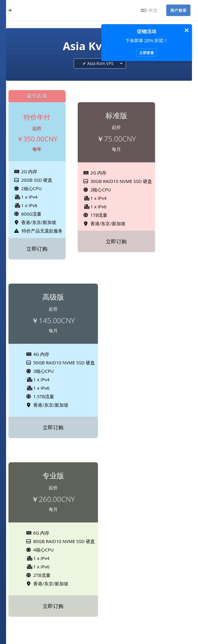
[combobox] (100, 63)
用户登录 (178, 10)
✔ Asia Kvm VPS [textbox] (98, 63)
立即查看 (146, 52)
